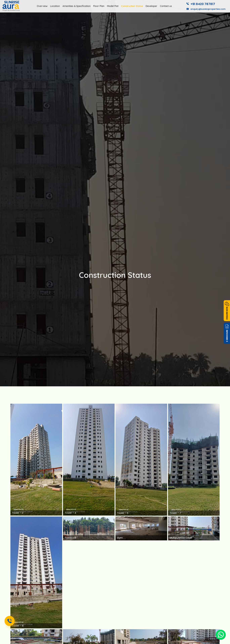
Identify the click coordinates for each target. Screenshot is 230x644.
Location (55, 6)
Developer (151, 6)
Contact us (166, 6)
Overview (42, 6)
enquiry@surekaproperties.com (206, 9)
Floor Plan (99, 6)
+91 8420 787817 (201, 4)
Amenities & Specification (77, 6)
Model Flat (113, 6)
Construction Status (132, 6)
